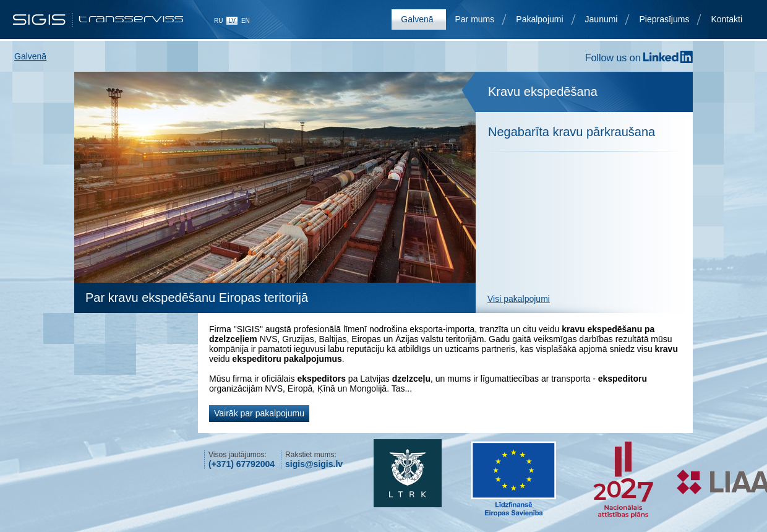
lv (232, 21)
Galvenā (417, 19)
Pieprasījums (664, 19)
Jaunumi (602, 19)
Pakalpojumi (539, 19)
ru (218, 21)
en (246, 21)
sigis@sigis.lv (314, 464)
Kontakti (726, 19)
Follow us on (639, 58)
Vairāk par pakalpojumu (259, 413)
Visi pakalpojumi (519, 299)
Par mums (475, 19)
